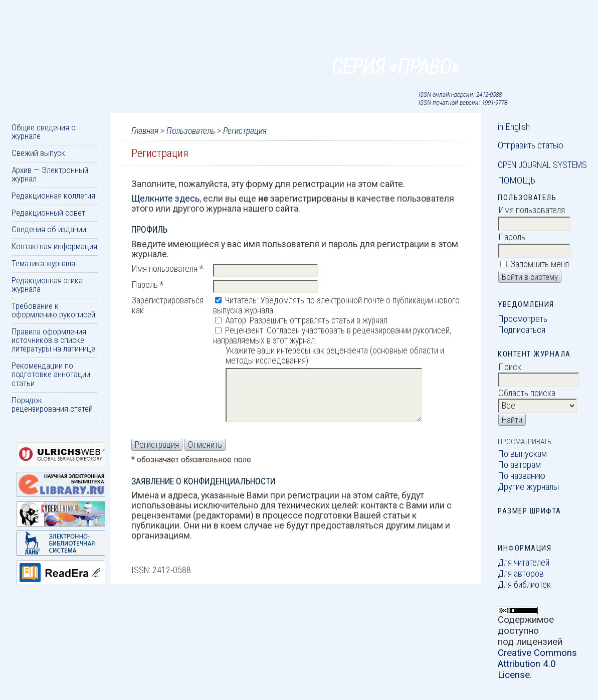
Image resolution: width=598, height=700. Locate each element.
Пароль (512, 237)
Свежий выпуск (38, 153)
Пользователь (191, 131)
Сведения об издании (49, 229)
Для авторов (521, 574)
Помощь (517, 181)
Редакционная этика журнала (47, 285)
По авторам (519, 465)
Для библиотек (524, 585)
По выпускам (522, 454)
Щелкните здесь (165, 199)
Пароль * (148, 285)
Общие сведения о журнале (44, 132)
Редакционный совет (48, 213)
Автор (236, 320)
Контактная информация (54, 246)
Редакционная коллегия (53, 196)
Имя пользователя (532, 210)
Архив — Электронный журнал (50, 174)
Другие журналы (529, 487)
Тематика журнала (43, 263)
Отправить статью (531, 145)
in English (514, 127)
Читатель (241, 300)
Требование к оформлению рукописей (53, 310)
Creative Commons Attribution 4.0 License (537, 664)
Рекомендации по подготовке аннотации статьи (51, 374)
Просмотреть (523, 319)
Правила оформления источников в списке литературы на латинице (53, 340)
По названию (522, 476)
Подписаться (522, 330)
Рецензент (244, 330)
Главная (145, 131)
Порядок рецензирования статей (52, 404)
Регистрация (245, 131)
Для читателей (524, 563)
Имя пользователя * (167, 269)
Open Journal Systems (542, 165)
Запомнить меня (540, 264)
